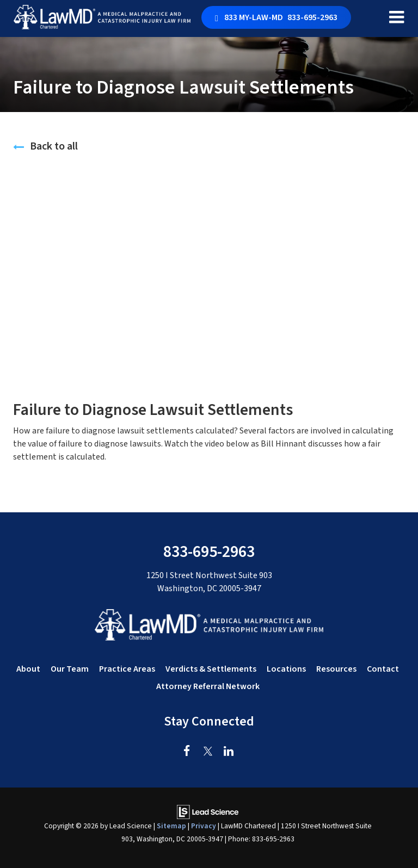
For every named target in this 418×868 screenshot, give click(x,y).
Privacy (204, 826)
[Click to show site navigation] (397, 18)
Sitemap (171, 826)
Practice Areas (127, 669)
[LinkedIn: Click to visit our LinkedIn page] (228, 752)
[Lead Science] (208, 811)
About (28, 669)
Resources (336, 669)
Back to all (45, 146)
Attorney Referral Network (208, 686)
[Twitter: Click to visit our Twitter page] (208, 752)
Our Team (70, 669)
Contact (383, 669)
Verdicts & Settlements (211, 669)
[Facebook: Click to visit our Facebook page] (187, 752)
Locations (286, 669)
